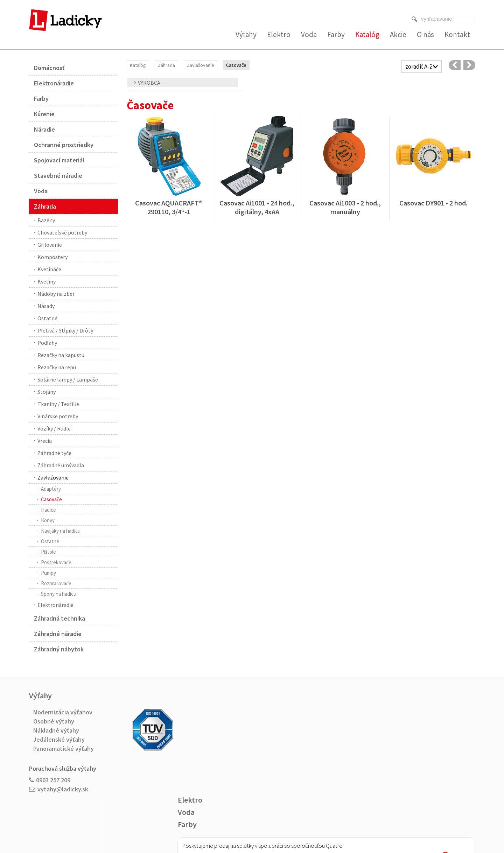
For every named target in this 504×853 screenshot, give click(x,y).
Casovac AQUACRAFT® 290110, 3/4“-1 (169, 207)
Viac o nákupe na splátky (286, 775)
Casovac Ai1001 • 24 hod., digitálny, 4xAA (258, 207)
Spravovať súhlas (353, 826)
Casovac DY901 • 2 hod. (433, 203)
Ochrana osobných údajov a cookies (299, 826)
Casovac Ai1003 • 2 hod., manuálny (346, 207)
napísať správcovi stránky (238, 826)
